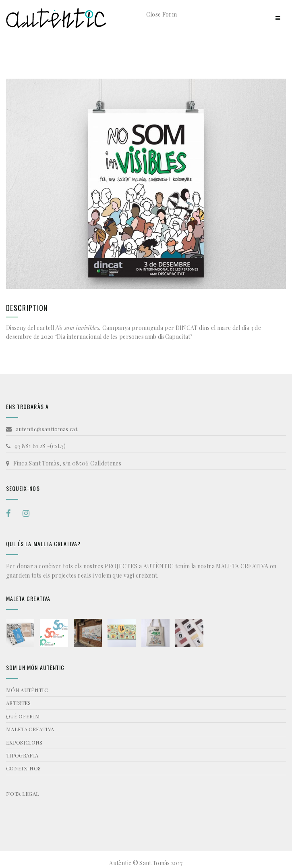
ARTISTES (19, 703)
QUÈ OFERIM (23, 716)
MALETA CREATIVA (30, 729)
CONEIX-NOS (24, 768)
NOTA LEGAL (23, 794)
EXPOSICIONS (24, 742)
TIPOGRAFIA (22, 755)
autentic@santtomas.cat (47, 429)
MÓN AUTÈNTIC (27, 690)
